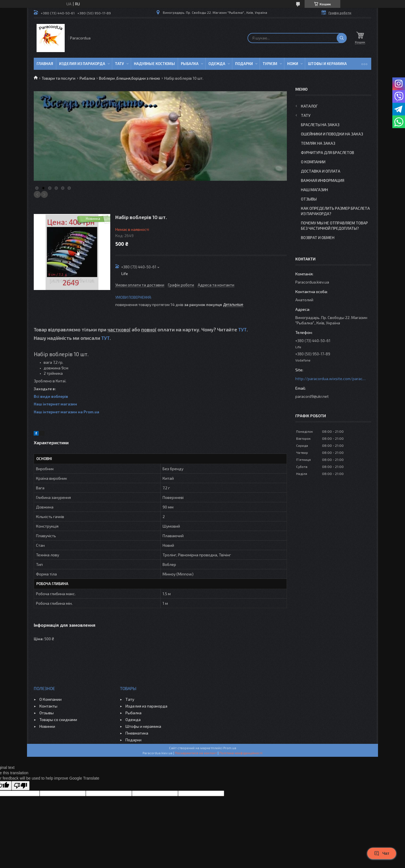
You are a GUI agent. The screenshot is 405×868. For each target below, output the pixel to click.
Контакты (48, 706)
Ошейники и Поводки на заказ (332, 134)
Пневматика (137, 733)
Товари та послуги (58, 78)
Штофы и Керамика (327, 64)
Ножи (293, 64)
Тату (120, 64)
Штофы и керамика (143, 726)
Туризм (270, 64)
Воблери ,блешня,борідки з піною (130, 78)
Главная (45, 64)
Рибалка (87, 78)
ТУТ (242, 329)
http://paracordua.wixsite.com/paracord (330, 379)
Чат (382, 853)
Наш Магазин (314, 190)
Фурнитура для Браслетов (328, 152)
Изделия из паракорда (82, 64)
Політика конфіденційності (241, 753)
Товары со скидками (58, 719)
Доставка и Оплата (321, 171)
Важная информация (323, 180)
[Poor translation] (21, 786)
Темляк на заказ (318, 143)
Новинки (47, 726)
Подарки (244, 64)
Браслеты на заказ (320, 125)
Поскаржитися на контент (196, 753)
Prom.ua (230, 748)
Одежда (217, 64)
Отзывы (309, 199)
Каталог (309, 106)
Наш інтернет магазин (55, 404)
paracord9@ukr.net (312, 396)
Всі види (42, 396)
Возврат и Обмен (318, 237)
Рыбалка (190, 64)
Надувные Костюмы (154, 64)
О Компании (313, 162)
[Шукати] (342, 38)
